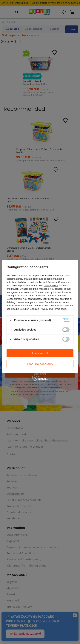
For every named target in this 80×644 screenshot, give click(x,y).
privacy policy (51, 285)
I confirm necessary (40, 364)
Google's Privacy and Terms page (48, 309)
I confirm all (40, 353)
